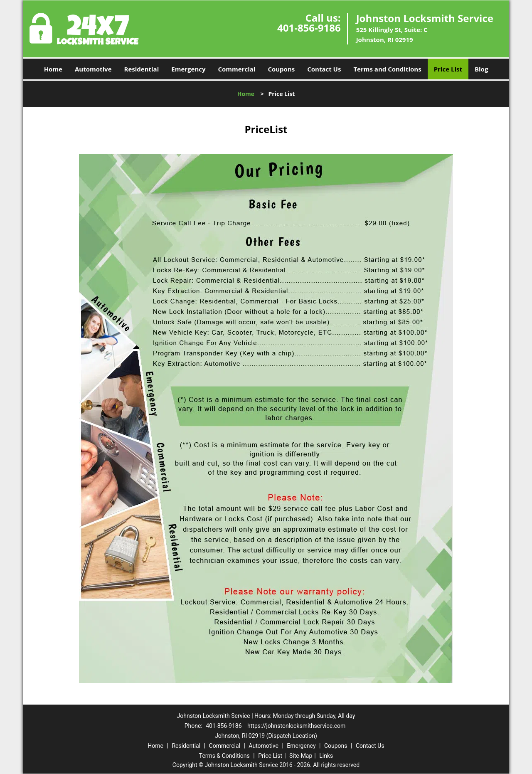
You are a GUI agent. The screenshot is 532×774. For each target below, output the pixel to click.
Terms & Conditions (224, 756)
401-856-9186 (309, 28)
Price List (448, 69)
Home (53, 69)
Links (326, 756)
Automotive (93, 69)
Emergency (188, 69)
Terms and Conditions (387, 69)
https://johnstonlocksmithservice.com (296, 726)
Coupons (281, 69)
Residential (142, 69)
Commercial (237, 69)
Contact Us (324, 69)
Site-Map (301, 756)
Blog (481, 69)
